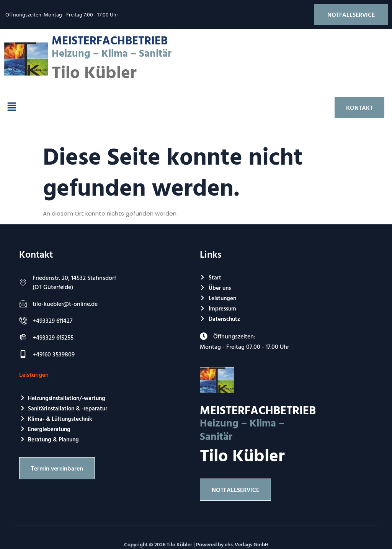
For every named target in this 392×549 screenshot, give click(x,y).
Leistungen (34, 374)
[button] (11, 108)
